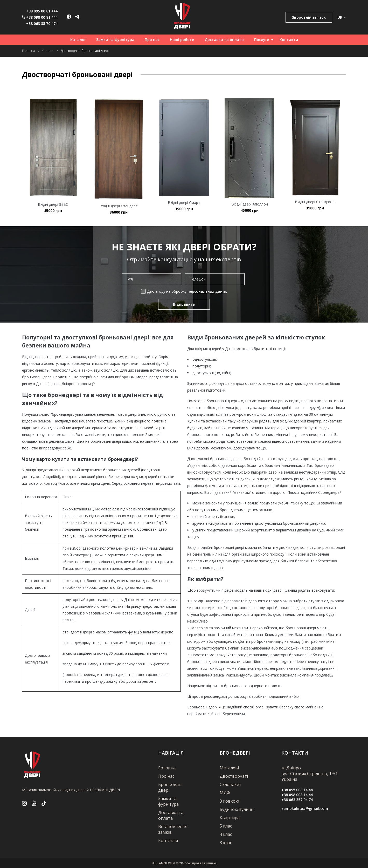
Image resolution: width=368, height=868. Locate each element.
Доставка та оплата (224, 40)
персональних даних (207, 291)
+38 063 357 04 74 (297, 800)
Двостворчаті (234, 776)
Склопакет (231, 784)
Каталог (78, 40)
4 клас (226, 834)
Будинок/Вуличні (237, 809)
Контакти (289, 40)
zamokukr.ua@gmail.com (305, 808)
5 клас (226, 826)
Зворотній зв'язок (309, 17)
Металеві (229, 768)
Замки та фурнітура (115, 40)
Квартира (230, 818)
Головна (167, 768)
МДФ (225, 793)
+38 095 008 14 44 (297, 790)
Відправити (184, 304)
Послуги (262, 40)
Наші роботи (182, 40)
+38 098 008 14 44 (297, 795)
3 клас (226, 843)
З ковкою (229, 801)
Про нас (152, 40)
